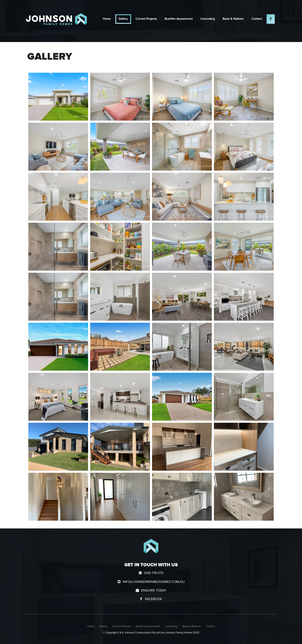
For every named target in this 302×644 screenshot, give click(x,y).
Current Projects (146, 19)
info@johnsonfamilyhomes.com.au (154, 582)
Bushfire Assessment (179, 19)
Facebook (153, 599)
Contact (257, 19)
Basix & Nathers (233, 19)
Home (107, 19)
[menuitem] (91, 627)
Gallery (123, 19)
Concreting (208, 19)
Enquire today (154, 590)
